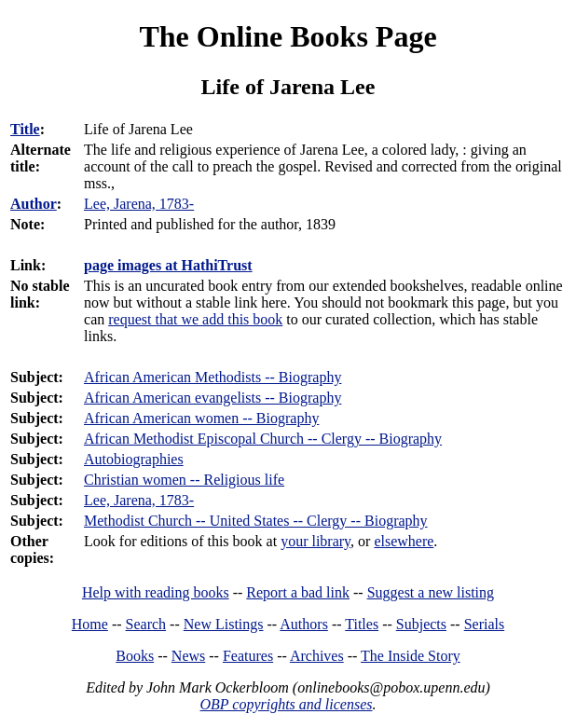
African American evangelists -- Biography (213, 398)
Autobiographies (134, 459)
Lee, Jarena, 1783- (139, 500)
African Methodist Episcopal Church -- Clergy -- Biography (263, 439)
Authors (304, 624)
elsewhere (404, 541)
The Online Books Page (288, 36)
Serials (485, 624)
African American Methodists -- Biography (213, 377)
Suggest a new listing (431, 592)
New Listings (224, 624)
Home (90, 624)
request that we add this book (195, 319)
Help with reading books (156, 592)
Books (135, 656)
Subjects (421, 624)
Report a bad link (298, 592)
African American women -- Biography (201, 418)
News (188, 656)
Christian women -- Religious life (184, 480)
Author (34, 204)
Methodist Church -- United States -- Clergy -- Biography (256, 521)
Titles (362, 624)
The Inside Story (411, 656)
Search (146, 624)
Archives (317, 656)
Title (25, 129)
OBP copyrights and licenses (286, 704)
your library (315, 541)
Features (248, 656)
